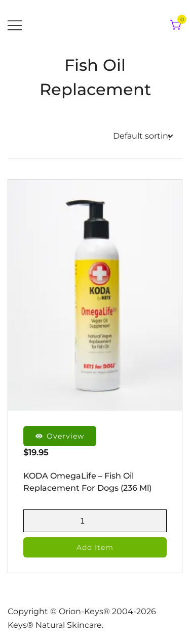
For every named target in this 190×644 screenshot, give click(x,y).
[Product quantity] (95, 521)
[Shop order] (143, 136)
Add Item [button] (95, 547)
